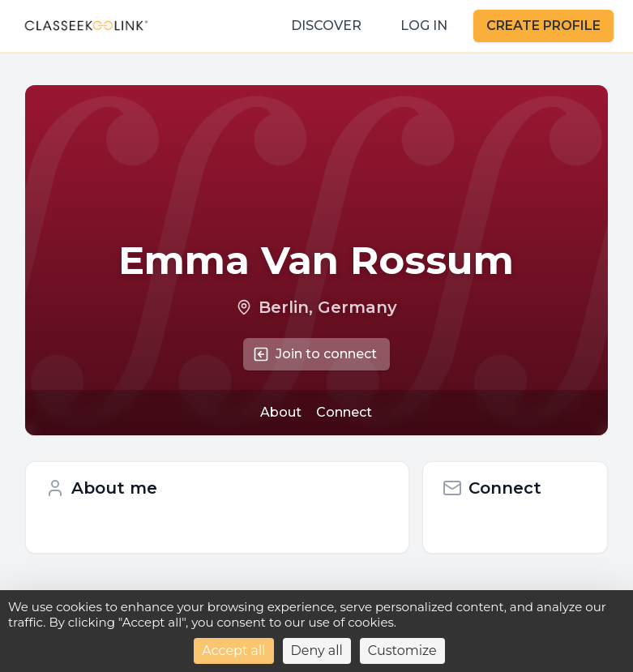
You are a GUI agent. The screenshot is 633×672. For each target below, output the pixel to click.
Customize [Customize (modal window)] (402, 651)
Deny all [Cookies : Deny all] (317, 651)
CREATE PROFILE (543, 26)
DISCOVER (326, 26)
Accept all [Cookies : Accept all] (233, 651)
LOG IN (424, 26)
